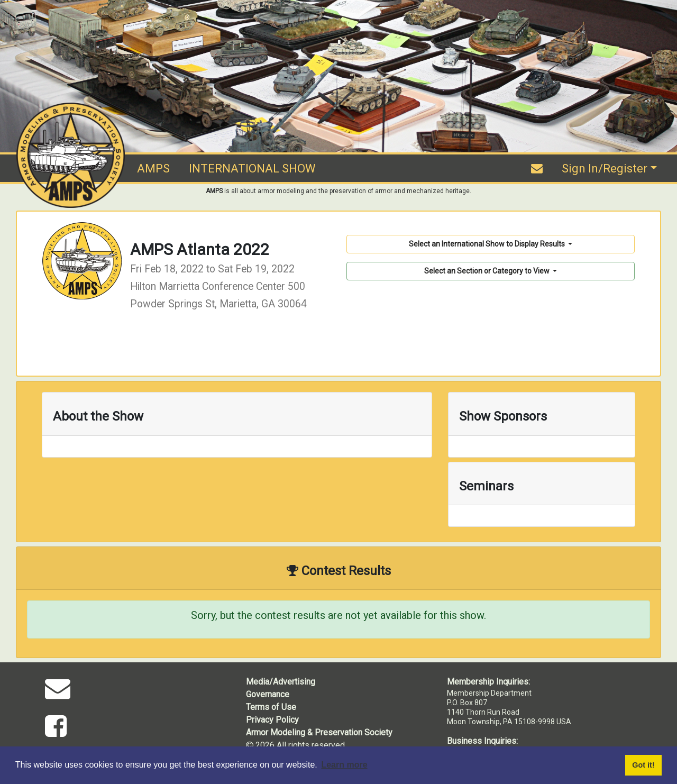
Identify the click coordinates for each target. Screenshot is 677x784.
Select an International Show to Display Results (488, 244)
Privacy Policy (272, 720)
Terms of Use (271, 707)
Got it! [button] (643, 765)
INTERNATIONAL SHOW (252, 168)
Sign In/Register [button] (605, 168)
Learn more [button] (344, 765)
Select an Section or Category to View (488, 271)
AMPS (153, 168)
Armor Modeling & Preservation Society (319, 732)
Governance (268, 694)
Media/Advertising (281, 682)
